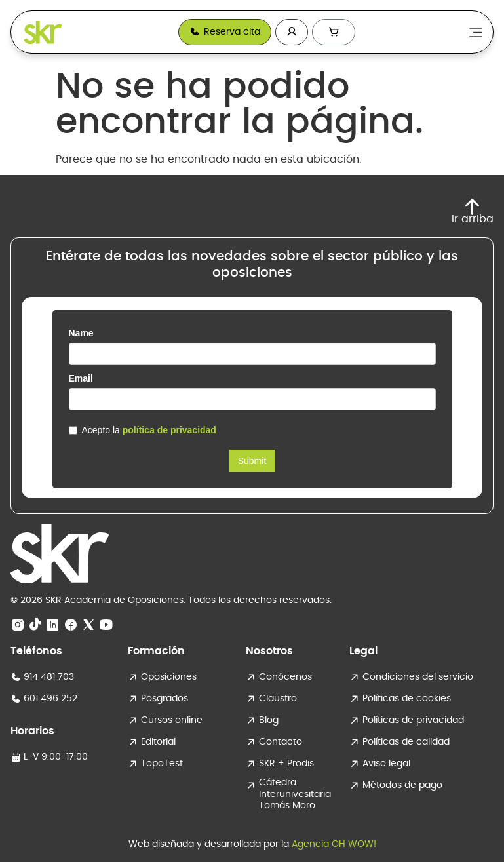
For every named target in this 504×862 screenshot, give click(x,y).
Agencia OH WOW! (334, 844)
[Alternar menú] (476, 32)
